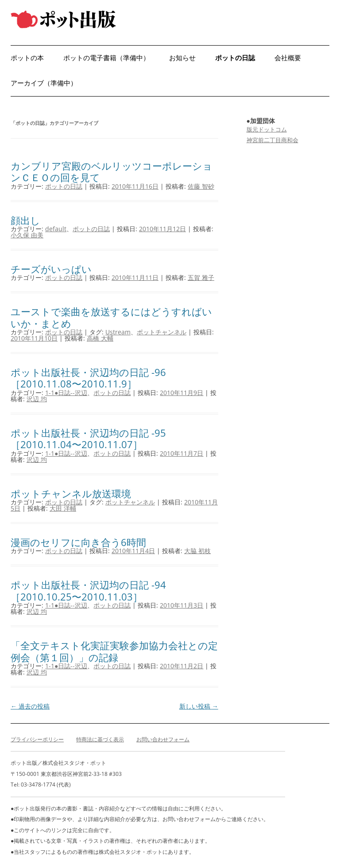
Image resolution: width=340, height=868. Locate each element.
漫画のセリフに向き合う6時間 (78, 542)
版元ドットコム (267, 129)
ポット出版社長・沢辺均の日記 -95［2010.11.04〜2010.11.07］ (88, 438)
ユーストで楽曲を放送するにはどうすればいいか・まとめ (111, 317)
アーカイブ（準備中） (44, 83)
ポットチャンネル (162, 332)
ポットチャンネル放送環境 (71, 493)
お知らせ (182, 58)
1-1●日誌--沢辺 (66, 393)
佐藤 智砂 (201, 186)
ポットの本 (27, 58)
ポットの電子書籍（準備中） (106, 58)
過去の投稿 (30, 706)
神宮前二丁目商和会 (272, 140)
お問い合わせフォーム (163, 739)
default (56, 229)
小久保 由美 (27, 235)
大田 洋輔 (63, 508)
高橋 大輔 (100, 338)
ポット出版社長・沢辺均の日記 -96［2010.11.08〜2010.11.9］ (88, 378)
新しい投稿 (199, 706)
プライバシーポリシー (37, 739)
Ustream (118, 332)
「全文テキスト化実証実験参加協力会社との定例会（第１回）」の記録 (114, 651)
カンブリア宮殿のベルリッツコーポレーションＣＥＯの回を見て (112, 171)
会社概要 (288, 58)
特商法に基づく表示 (100, 739)
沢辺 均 (37, 399)
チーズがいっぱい (51, 269)
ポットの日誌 (235, 58)
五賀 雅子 (201, 277)
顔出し (25, 220)
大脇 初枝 (197, 551)
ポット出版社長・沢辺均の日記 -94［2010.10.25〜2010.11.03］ (88, 590)
